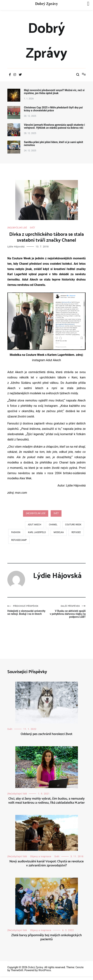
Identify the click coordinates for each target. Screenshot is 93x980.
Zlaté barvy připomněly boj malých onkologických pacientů (46, 937)
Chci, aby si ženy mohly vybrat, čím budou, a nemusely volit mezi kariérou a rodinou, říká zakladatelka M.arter (46, 801)
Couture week (73, 525)
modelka (59, 532)
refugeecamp (19, 540)
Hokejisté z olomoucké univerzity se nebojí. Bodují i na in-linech (27, 610)
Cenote (80, 967)
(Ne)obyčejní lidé (17, 228)
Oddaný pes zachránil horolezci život (46, 734)
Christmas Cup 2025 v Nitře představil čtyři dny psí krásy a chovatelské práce (53, 109)
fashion (16, 532)
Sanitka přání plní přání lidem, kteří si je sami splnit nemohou (53, 144)
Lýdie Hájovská (16, 247)
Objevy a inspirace (41, 856)
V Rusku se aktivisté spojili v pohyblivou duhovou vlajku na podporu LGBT (66, 612)
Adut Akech (35, 525)
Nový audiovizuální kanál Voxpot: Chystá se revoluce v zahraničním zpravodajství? (46, 863)
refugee (76, 532)
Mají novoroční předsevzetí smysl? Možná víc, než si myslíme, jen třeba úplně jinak (54, 92)
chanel (53, 525)
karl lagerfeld (37, 532)
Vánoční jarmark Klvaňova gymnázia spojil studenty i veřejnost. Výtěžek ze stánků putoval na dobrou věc (54, 126)
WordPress (45, 970)
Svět (33, 228)
